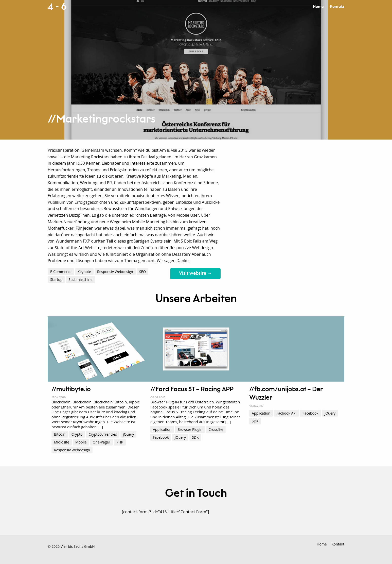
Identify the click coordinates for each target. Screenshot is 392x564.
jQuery (129, 434)
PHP (120, 442)
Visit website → (195, 274)
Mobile (81, 442)
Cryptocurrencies (103, 434)
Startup (56, 279)
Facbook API (286, 413)
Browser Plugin (190, 429)
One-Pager (102, 442)
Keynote (84, 272)
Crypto (77, 434)
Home (318, 7)
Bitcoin (60, 434)
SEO (142, 272)
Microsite (62, 442)
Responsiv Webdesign (115, 272)
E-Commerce (61, 272)
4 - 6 (57, 7)
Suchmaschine (80, 279)
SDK (195, 437)
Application (162, 429)
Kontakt (337, 7)
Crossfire (216, 429)
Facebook (161, 437)
